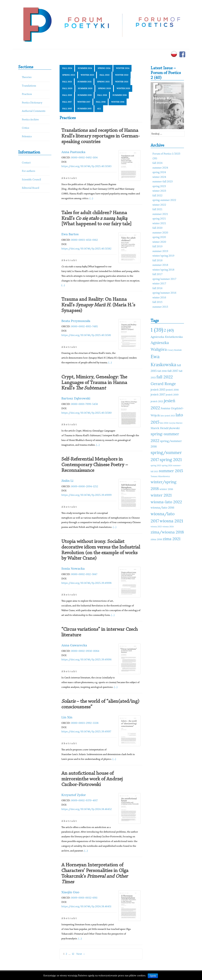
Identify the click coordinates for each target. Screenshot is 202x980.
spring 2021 (103, 82)
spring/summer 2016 (164, 293)
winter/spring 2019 (163, 256)
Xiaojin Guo (70, 892)
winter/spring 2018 (163, 270)
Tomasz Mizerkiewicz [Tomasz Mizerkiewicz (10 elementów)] (160, 476)
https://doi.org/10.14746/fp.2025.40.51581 (86, 335)
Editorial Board (31, 188)
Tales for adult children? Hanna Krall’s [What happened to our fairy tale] (96, 219)
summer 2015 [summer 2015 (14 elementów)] (171, 471)
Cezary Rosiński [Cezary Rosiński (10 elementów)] (174, 350)
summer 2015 (85, 109)
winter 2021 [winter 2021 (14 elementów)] (161, 495)
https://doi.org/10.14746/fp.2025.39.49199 (86, 495)
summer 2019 (85, 95)
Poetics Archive (30, 120)
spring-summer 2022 (164, 200)
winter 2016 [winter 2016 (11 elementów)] (166, 489)
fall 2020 (67, 88)
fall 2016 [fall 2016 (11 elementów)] (162, 371)
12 (73, 954)
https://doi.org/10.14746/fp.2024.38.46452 (87, 809)
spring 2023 (69, 75)
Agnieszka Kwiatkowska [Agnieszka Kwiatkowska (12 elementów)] (167, 337)
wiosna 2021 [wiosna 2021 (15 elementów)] (171, 521)
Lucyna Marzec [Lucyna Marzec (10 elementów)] (176, 423)
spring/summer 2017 (164, 279)
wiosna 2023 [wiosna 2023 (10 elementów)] (156, 527)
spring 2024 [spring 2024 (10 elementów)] (167, 465)
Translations (29, 86)
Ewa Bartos (70, 234)
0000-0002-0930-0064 (85, 651)
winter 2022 (122, 75)
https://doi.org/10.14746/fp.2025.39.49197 (86, 731)
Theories (27, 77)
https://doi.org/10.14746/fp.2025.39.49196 (86, 659)
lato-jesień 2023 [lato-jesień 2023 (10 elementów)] (168, 416)
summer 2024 (85, 68)
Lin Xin (67, 717)
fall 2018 (102, 95)
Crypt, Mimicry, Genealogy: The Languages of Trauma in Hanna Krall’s (94, 383)
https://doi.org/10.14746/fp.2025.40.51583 (86, 166)
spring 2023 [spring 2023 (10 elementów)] (156, 465)
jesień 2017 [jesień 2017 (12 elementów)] (158, 394)
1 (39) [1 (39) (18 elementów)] (157, 330)
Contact (26, 163)
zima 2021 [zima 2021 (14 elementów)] (172, 539)
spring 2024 (104, 68)
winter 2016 (118, 102)
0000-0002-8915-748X (84, 326)
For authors (29, 171)
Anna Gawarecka (74, 645)
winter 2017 (84, 102)
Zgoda (153, 976)
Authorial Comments (34, 111)
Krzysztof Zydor (74, 795)
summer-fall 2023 (163, 182)
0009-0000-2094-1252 (85, 486)
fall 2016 (101, 102)
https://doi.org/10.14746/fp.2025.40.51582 (86, 249)
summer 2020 (85, 88)
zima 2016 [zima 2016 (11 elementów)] (156, 539)
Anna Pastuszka (73, 152)
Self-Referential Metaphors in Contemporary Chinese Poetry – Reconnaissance (95, 465)
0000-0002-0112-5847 (84, 574)
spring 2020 (104, 88)
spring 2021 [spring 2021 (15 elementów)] (171, 460)
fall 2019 (67, 95)
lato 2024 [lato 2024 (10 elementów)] (164, 423)
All (99, 109)
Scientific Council (31, 180)
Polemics (27, 137)
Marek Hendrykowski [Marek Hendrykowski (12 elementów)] (165, 428)
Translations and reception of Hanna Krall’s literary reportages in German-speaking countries (101, 136)
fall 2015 (67, 109)
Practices (27, 94)
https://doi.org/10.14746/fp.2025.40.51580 (87, 413)
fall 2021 (67, 82)
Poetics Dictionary (32, 103)
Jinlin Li (67, 481)
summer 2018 (120, 95)
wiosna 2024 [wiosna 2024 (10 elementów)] (168, 527)
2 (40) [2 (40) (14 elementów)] (169, 330)
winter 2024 (123, 68)
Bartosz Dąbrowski (76, 398)
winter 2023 (87, 75)
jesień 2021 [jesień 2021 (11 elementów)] (157, 401)
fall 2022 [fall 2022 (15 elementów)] (165, 377)
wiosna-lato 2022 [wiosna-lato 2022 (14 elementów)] (166, 502)
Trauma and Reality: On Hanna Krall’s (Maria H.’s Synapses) (98, 305)
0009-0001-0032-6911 (84, 898)
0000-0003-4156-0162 (84, 240)
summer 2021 (84, 82)
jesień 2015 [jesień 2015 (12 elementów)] (158, 389)
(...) (91, 198)
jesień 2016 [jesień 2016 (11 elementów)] (172, 390)
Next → (81, 954)
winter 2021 (122, 82)
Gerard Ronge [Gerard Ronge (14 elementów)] (163, 384)
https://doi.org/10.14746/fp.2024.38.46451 (86, 906)
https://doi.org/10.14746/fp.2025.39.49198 (86, 583)
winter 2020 (123, 88)
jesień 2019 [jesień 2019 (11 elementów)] (172, 395)
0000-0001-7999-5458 (84, 404)
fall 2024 (67, 68)
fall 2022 (105, 75)
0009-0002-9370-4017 (84, 800)
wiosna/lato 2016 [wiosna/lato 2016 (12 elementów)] (162, 507)
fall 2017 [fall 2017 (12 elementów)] (173, 371)
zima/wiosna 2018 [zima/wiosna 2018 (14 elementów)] (167, 532)
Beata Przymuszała (76, 321)
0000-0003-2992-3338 (85, 723)
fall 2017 (67, 102)
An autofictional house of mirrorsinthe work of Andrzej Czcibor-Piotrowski (92, 779)
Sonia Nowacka (73, 568)
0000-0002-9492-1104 (84, 157)
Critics (26, 128)
